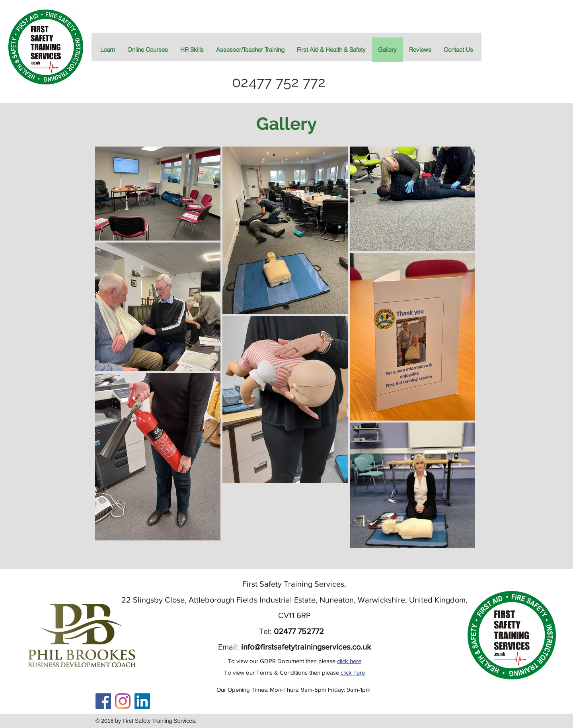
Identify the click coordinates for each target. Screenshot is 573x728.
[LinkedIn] (142, 701)
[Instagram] (123, 701)
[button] (331, 50)
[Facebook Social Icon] (103, 701)
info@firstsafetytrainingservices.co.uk (306, 647)
